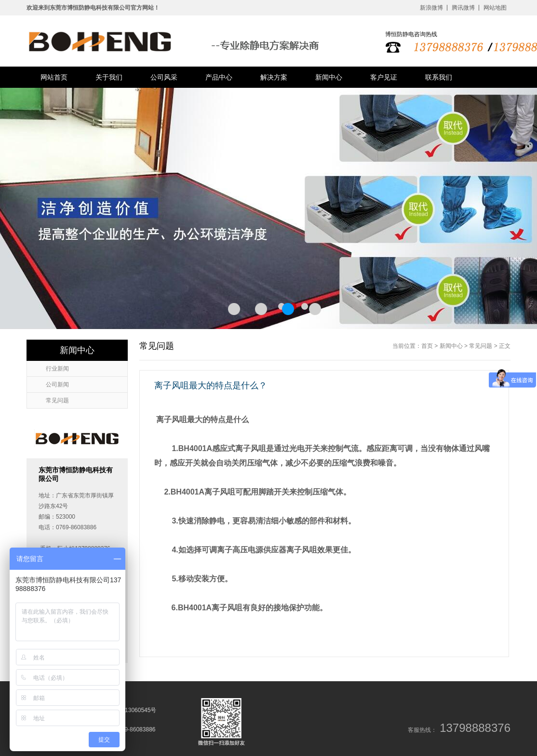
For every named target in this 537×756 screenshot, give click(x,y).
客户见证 (384, 77)
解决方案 (274, 77)
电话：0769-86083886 (126, 729)
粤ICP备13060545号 (130, 710)
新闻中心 (329, 77)
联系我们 (439, 77)
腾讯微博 (463, 8)
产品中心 (219, 77)
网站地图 (495, 8)
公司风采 (164, 77)
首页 (427, 346)
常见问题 (481, 346)
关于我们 (109, 77)
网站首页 (54, 77)
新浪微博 (431, 8)
